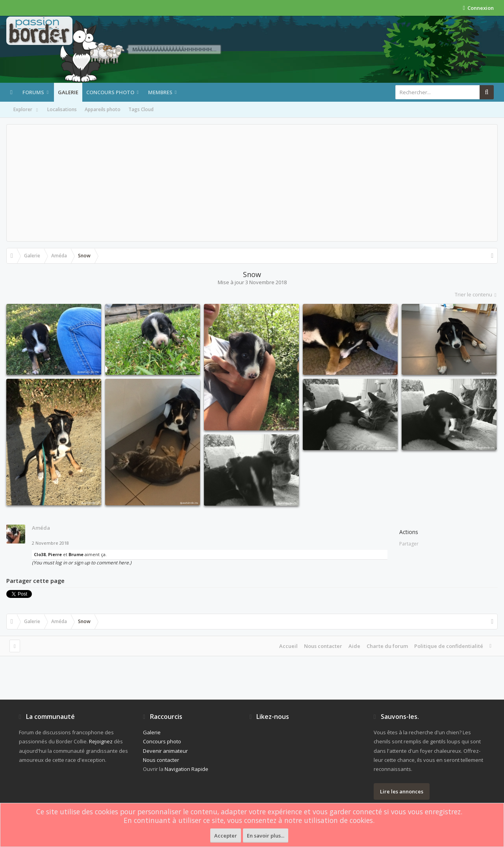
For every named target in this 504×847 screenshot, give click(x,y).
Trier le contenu (476, 294)
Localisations (62, 109)
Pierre (55, 554)
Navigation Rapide (186, 769)
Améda (41, 528)
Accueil (288, 646)
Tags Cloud (141, 109)
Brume (76, 554)
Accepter (226, 836)
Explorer (26, 110)
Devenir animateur (165, 751)
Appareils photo (103, 109)
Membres (160, 92)
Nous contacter (323, 646)
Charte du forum (387, 646)
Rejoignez (101, 741)
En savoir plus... (266, 836)
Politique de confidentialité (449, 646)
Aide (354, 646)
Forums (33, 92)
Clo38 (40, 554)
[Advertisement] (252, 183)
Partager (409, 544)
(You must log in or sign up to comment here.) (82, 563)
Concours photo (110, 92)
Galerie (68, 92)
